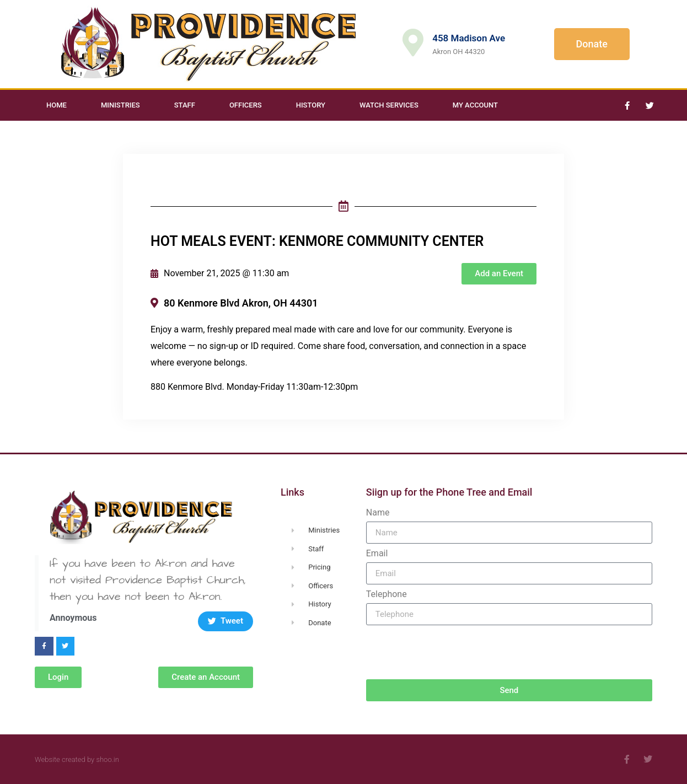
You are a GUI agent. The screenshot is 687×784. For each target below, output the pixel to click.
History (311, 105)
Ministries (120, 105)
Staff (185, 105)
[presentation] (450, 652)
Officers (246, 105)
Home (57, 105)
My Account (475, 105)
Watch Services (389, 105)
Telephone (387, 594)
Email (377, 554)
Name (378, 513)
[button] (499, 274)
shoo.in (107, 759)
